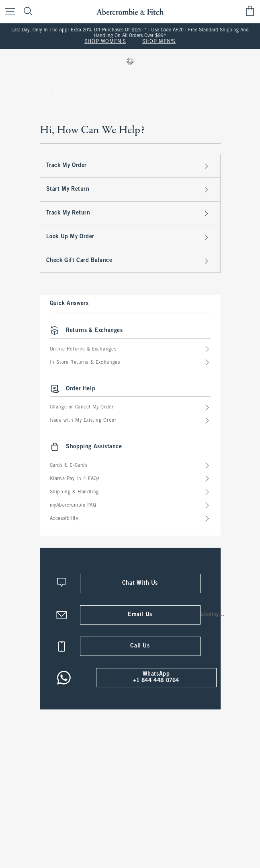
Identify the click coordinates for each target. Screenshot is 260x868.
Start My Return (128, 190)
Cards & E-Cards (130, 466)
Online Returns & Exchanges (130, 349)
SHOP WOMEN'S (105, 42)
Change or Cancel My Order (130, 408)
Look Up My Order (128, 237)
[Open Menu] (8, 11)
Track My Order (128, 166)
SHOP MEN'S (159, 42)
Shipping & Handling (130, 492)
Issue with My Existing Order (130, 421)
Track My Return (128, 213)
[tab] (26, 91)
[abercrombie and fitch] (130, 11)
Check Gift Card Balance (128, 261)
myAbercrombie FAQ (130, 506)
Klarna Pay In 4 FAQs (130, 479)
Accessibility (130, 519)
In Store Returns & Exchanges (130, 363)
